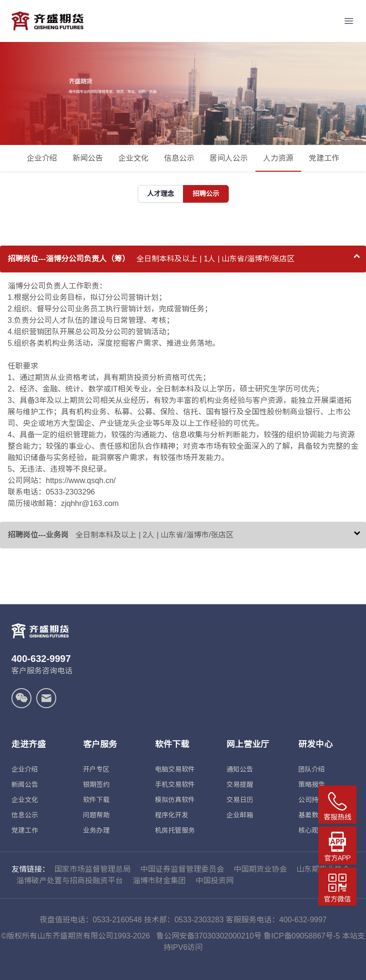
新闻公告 (88, 158)
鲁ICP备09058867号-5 (302, 936)
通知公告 (240, 769)
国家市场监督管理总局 (92, 869)
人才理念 (161, 194)
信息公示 (179, 158)
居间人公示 (229, 158)
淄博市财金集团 (159, 881)
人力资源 (278, 163)
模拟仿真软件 (175, 800)
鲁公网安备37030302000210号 (209, 936)
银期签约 (96, 784)
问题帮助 (96, 815)
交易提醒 (240, 784)
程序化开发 (172, 815)
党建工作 (324, 158)
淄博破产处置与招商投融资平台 (70, 881)
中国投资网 (214, 881)
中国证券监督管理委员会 (182, 869)
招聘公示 (206, 194)
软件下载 (96, 800)
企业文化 (133, 158)
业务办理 (96, 830)
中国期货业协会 (260, 869)
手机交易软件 (175, 784)
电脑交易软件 (175, 769)
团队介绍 (312, 769)
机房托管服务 (175, 830)
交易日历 (240, 800)
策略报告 (312, 784)
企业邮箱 (240, 815)
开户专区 (96, 769)
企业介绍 (42, 158)
